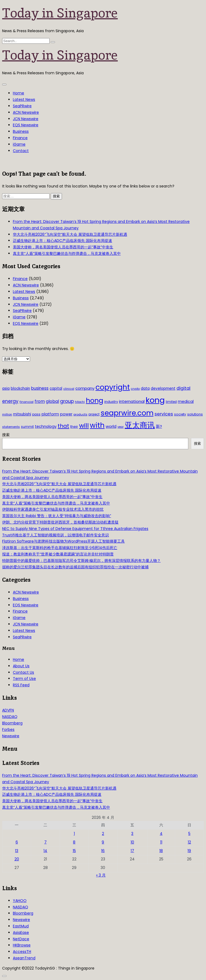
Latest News (24, 100)
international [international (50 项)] (132, 401)
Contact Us (23, 672)
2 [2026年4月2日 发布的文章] (103, 834)
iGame (19, 144)
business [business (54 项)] (40, 388)
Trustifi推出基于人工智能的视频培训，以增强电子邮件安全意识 (56, 535)
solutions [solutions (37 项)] (195, 414)
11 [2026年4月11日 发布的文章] (161, 842)
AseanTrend (24, 958)
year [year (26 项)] (121, 427)
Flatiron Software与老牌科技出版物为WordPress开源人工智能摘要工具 (63, 541)
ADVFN (8, 710)
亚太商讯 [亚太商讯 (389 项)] (140, 425)
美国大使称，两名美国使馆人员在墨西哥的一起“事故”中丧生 (63, 247)
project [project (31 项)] (94, 414)
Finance (20, 138)
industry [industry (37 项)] (111, 402)
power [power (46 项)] (66, 414)
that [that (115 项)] (63, 426)
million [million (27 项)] (7, 414)
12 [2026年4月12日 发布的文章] (189, 842)
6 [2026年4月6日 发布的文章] (17, 842)
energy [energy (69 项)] (10, 401)
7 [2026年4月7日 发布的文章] (45, 842)
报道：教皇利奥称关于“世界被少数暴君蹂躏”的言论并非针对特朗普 (58, 554)
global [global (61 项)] (52, 401)
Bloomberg (12, 723)
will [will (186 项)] (84, 426)
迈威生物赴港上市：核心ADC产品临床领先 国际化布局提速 (62, 241)
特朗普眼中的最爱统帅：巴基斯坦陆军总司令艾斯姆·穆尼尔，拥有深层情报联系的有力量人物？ (81, 561)
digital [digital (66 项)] (183, 388)
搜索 (6, 435)
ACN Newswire (26, 112)
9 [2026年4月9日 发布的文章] (103, 842)
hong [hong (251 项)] (95, 401)
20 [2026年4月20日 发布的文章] (17, 859)
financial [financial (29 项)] (27, 402)
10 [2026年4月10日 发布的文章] (132, 842)
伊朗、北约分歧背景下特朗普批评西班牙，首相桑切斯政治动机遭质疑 (60, 522)
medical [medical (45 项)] (186, 401)
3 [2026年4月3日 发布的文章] (132, 834)
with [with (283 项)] (97, 425)
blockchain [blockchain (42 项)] (20, 388)
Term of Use (24, 679)
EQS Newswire (26, 125)
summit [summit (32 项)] (27, 427)
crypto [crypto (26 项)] (135, 389)
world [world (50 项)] (111, 426)
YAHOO (20, 901)
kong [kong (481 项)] (155, 400)
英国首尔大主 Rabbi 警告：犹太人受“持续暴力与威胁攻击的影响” (57, 516)
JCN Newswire (26, 119)
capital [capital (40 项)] (56, 388)
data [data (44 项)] (145, 388)
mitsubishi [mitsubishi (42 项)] (22, 414)
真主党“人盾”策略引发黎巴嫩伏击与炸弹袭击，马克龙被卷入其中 (67, 253)
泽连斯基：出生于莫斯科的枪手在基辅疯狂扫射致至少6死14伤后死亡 (60, 548)
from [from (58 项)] (40, 401)
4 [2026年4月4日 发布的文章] (161, 834)
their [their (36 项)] (74, 427)
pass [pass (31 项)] (36, 414)
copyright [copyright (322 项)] (113, 387)
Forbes (8, 730)
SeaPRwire (22, 106)
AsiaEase (21, 933)
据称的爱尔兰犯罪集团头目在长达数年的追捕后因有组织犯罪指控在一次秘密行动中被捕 (75, 567)
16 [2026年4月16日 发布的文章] (103, 851)
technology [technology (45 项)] (46, 426)
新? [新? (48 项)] (159, 426)
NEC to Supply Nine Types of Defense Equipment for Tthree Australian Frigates (75, 529)
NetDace (21, 939)
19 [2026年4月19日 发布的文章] (189, 851)
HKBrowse (22, 945)
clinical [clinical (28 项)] (69, 389)
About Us (21, 666)
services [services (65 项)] (164, 414)
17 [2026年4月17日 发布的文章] (132, 851)
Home (19, 93)
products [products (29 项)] (80, 414)
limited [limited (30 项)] (171, 402)
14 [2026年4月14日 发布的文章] (45, 851)
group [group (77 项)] (67, 401)
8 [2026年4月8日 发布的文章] (74, 842)
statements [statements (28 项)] (11, 427)
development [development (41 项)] (163, 388)
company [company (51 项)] (85, 388)
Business (21, 131)
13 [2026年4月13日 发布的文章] (17, 851)
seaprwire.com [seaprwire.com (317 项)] (127, 413)
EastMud (21, 926)
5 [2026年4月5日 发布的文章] (189, 834)
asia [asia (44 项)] (6, 388)
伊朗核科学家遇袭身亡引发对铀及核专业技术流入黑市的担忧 (53, 509)
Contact (21, 151)
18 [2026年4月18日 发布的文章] (161, 851)
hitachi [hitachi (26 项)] (80, 402)
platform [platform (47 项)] (50, 414)
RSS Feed (21, 685)
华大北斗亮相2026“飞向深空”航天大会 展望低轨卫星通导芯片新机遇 (70, 234)
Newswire (11, 736)
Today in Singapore (60, 13)
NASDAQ (10, 717)
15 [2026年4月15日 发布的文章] (74, 851)
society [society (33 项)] (180, 414)
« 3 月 (101, 875)
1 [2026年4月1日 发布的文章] (74, 834)
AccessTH (22, 952)
